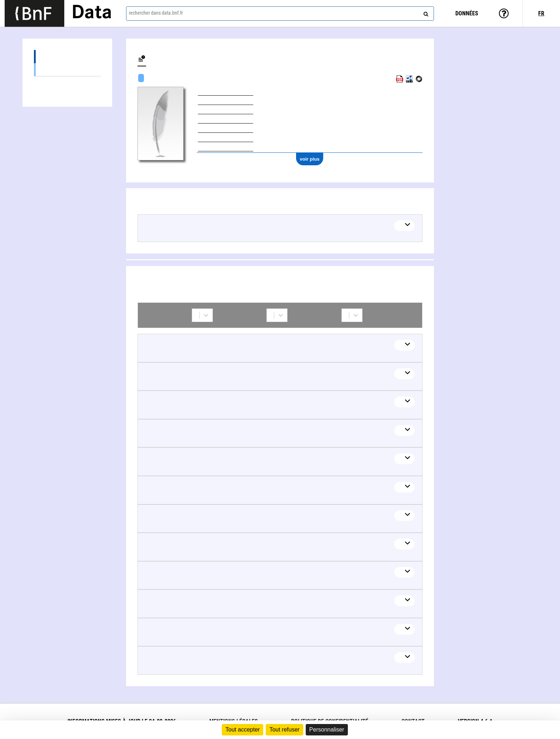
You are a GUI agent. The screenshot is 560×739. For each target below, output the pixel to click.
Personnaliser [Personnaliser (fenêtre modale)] (327, 730)
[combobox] (280, 14)
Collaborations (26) (67, 83)
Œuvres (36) (67, 57)
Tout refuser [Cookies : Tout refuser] (284, 730)
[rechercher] (425, 12)
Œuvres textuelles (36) (67, 69)
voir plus (310, 159)
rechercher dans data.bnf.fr (156, 13)
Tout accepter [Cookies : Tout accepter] (242, 730)
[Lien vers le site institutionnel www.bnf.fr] (34, 13)
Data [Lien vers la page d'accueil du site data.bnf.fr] (92, 13)
